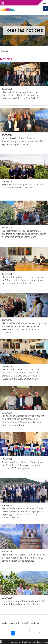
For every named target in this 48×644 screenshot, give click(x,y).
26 (35, 633)
